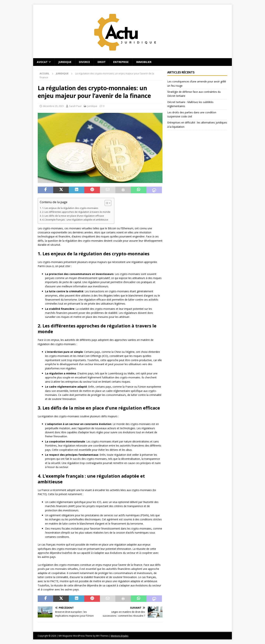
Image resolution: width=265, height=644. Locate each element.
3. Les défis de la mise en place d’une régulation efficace (73, 216)
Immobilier (144, 62)
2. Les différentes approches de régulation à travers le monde (76, 212)
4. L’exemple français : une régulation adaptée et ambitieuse (75, 220)
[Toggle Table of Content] (106, 203)
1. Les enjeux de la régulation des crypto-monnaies (70, 208)
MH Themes (102, 636)
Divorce (84, 62)
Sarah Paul (75, 106)
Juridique (65, 62)
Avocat (42, 62)
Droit (102, 62)
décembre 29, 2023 (53, 106)
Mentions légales (120, 636)
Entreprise (121, 62)
